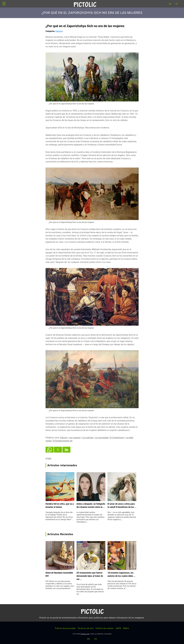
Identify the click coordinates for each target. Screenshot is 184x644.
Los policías (88, 438)
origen (49, 458)
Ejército (64, 438)
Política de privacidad (65, 628)
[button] (50, 450)
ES (177, 4)
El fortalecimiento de (63, 441)
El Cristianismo (117, 438)
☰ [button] (4, 4)
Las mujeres (75, 438)
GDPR (118, 628)
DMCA (126, 628)
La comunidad (102, 438)
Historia (59, 31)
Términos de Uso (85, 628)
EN (170, 4)
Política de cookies (105, 628)
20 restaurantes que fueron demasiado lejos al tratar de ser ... (90, 576)
